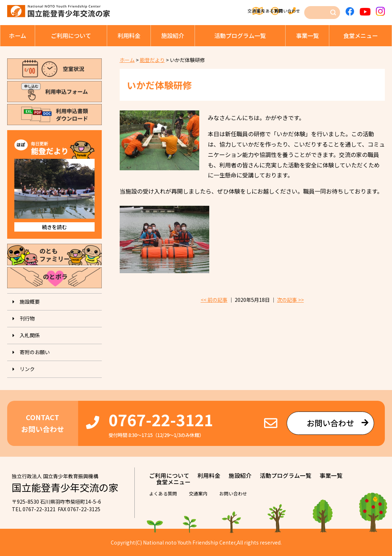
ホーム (18, 35)
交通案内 (205, 11)
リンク (27, 369)
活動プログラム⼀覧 (240, 35)
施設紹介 (173, 35)
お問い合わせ (288, 11)
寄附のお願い (35, 352)
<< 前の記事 (214, 300)
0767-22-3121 (161, 419)
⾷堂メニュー (360, 35)
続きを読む (54, 227)
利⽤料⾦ (129, 35)
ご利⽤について (71, 35)
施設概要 (30, 301)
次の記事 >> (290, 300)
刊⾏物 (27, 318)
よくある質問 (244, 11)
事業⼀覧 (307, 35)
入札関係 (30, 335)
